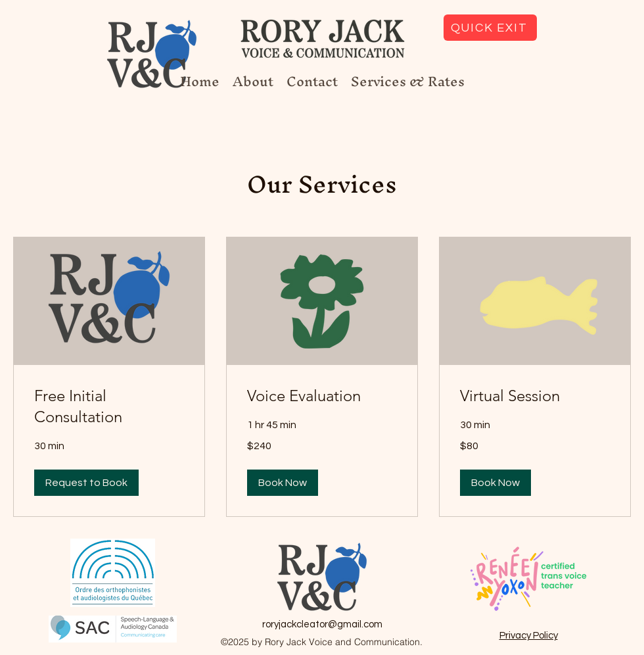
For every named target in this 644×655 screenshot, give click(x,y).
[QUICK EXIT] (490, 28)
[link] (109, 406)
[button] (86, 483)
